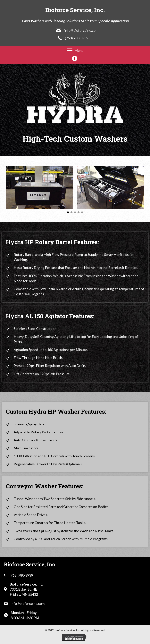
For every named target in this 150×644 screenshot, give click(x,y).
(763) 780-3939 (77, 38)
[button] (68, 212)
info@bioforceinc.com (81, 30)
